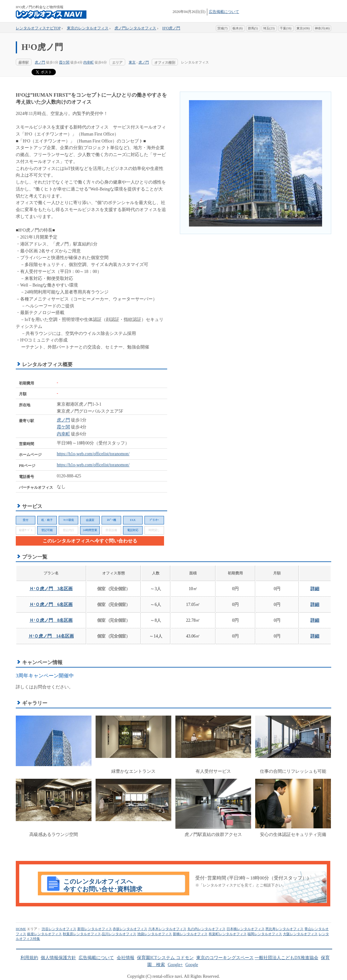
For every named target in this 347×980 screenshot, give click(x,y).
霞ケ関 (64, 62)
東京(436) (303, 28)
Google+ (175, 965)
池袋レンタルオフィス (155, 934)
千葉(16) (286, 28)
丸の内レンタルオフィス (206, 929)
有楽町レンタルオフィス (228, 934)
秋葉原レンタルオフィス (82, 934)
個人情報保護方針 (58, 958)
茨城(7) (222, 28)
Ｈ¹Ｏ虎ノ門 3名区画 (51, 589)
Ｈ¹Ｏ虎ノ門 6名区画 (51, 605)
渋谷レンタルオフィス (59, 929)
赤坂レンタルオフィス (130, 929)
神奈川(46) (322, 28)
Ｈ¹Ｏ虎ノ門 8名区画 (51, 620)
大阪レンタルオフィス (300, 934)
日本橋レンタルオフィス (246, 929)
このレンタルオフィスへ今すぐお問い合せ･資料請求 (103, 885)
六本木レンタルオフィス (167, 929)
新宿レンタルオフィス (95, 929)
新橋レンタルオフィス (190, 934)
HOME (21, 929)
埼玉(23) (269, 28)
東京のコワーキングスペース (225, 958)
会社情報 (126, 958)
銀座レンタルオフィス (44, 934)
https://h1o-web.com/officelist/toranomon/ (93, 454)
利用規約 (29, 958)
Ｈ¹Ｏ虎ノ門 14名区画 (51, 636)
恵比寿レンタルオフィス (284, 929)
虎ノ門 (40, 62)
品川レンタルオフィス (119, 934)
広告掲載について (224, 12)
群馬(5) (253, 28)
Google (192, 965)
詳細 (315, 589)
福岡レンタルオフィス (265, 934)
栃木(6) (238, 28)
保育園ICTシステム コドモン (165, 958)
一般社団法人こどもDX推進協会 (286, 958)
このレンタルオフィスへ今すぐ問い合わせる (90, 541)
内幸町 (88, 62)
